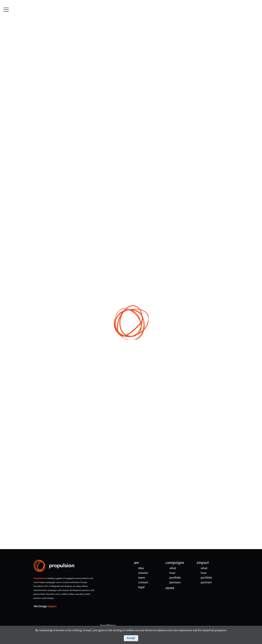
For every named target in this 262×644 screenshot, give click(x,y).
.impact (202, 563)
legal (141, 587)
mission (143, 573)
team (142, 578)
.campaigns (175, 563)
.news (170, 588)
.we (136, 563)
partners (175, 583)
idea (141, 568)
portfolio (175, 578)
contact (143, 583)
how (172, 573)
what (173, 568)
